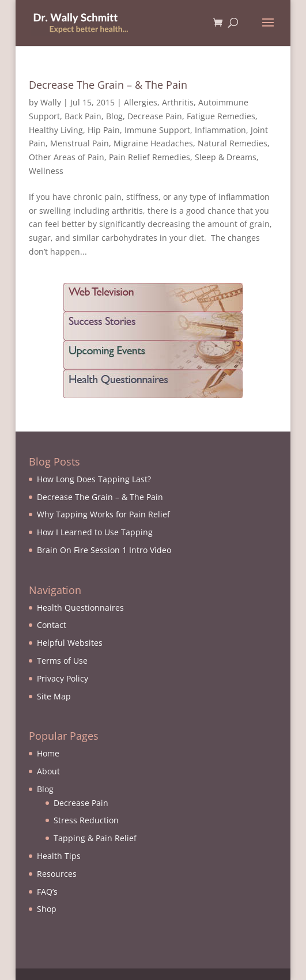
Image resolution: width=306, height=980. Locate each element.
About (48, 771)
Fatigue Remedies (221, 116)
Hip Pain (104, 130)
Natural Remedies (233, 143)
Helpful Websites (70, 643)
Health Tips (59, 856)
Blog (114, 116)
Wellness (46, 171)
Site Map (54, 696)
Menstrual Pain (80, 143)
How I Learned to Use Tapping (95, 532)
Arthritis (178, 102)
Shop (47, 909)
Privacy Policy (63, 678)
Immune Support (157, 130)
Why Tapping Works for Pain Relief (103, 514)
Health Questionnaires (80, 608)
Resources (57, 874)
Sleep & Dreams (226, 157)
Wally (51, 102)
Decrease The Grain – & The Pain (108, 85)
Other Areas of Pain (67, 157)
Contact (52, 625)
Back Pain (83, 116)
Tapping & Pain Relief (95, 838)
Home (48, 753)
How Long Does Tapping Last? (94, 479)
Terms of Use (62, 661)
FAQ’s (47, 892)
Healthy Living (56, 130)
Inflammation (220, 130)
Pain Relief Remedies (150, 157)
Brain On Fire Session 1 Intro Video (104, 550)
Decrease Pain (155, 116)
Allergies (141, 102)
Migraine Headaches (153, 143)
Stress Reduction (86, 820)
